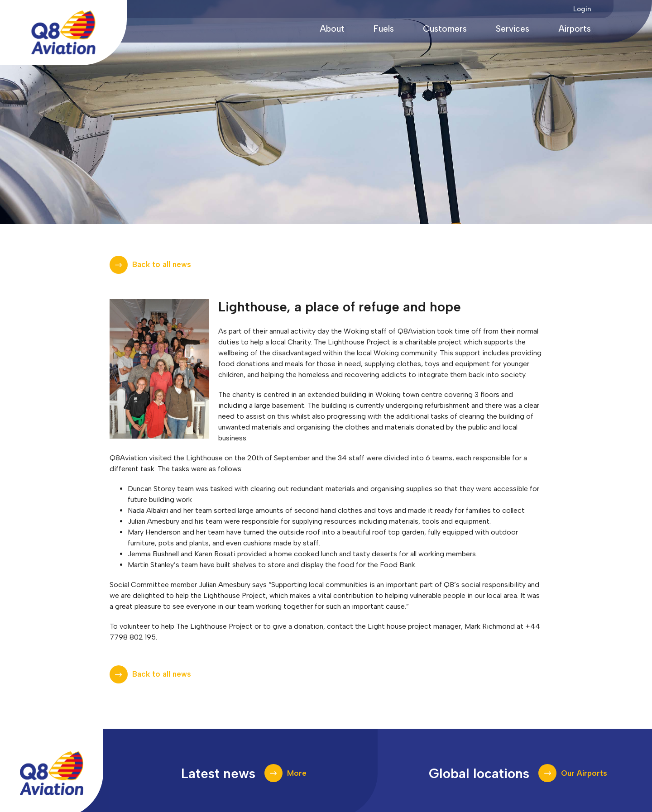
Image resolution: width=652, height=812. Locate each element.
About (332, 29)
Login (582, 9)
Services (513, 29)
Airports (575, 29)
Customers (445, 29)
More (297, 773)
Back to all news (162, 264)
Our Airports (584, 773)
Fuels (384, 29)
